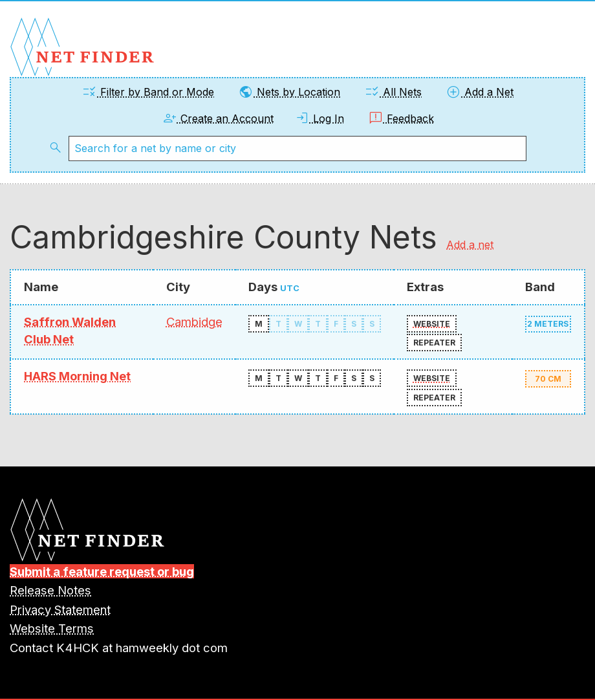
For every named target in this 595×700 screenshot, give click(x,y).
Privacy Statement (60, 609)
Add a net (470, 245)
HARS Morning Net (77, 376)
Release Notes (50, 590)
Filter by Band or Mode (148, 92)
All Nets (393, 92)
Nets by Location (289, 92)
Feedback (401, 118)
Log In (319, 118)
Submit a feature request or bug (102, 571)
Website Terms (52, 628)
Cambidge (194, 322)
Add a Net (480, 92)
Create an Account (218, 118)
